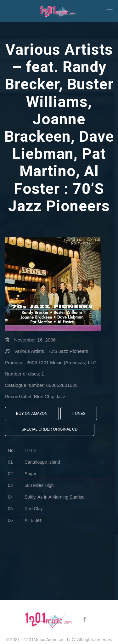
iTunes (79, 414)
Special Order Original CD (50, 429)
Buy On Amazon (32, 414)
